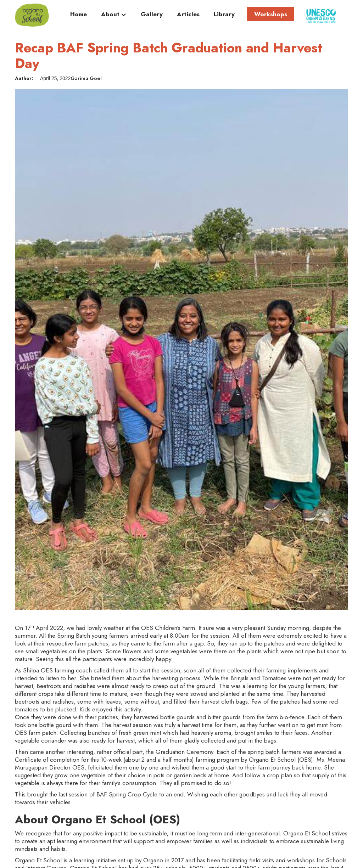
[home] (32, 15)
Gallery (152, 15)
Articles (188, 15)
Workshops (271, 14)
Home (79, 15)
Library (224, 15)
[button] (114, 16)
